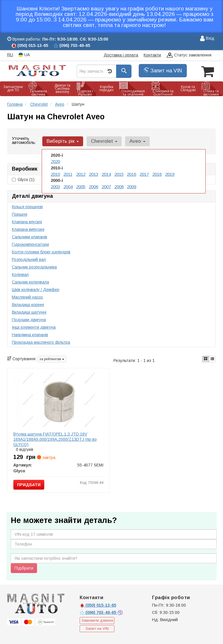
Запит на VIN (163, 71)
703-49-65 (98, 612)
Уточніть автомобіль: (24, 140)
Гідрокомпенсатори (30, 244)
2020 (55, 161)
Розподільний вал (29, 259)
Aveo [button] (135, 141)
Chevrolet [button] (102, 141)
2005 (81, 185)
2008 (119, 185)
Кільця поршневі (27, 206)
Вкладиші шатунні (29, 312)
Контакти (152, 55)
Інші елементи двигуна (34, 327)
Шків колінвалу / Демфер (36, 289)
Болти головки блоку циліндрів (41, 251)
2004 (68, 185)
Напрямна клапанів (30, 334)
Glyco (23, 179)
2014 (106, 173)
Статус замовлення (189, 55)
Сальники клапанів (30, 236)
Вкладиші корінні (28, 304)
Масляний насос (28, 297)
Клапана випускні (28, 229)
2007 (106, 185)
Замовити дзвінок (97, 620)
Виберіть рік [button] (62, 141)
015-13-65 (98, 605)
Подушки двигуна (29, 319)
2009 (131, 185)
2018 (157, 173)
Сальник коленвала (30, 281)
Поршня (20, 214)
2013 (94, 173)
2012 (81, 173)
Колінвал (20, 274)
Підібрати (24, 568)
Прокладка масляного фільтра (41, 342)
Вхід (207, 39)
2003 (55, 185)
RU (10, 55)
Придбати (29, 484)
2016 (131, 173)
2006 (94, 185)
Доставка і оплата (121, 55)
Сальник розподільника (34, 266)
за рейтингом (52, 359)
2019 (170, 173)
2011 (68, 173)
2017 (144, 173)
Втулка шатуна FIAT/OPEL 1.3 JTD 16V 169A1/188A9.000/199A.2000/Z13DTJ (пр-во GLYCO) (55, 439)
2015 (119, 173)
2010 (55, 173)
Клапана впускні (27, 221)
